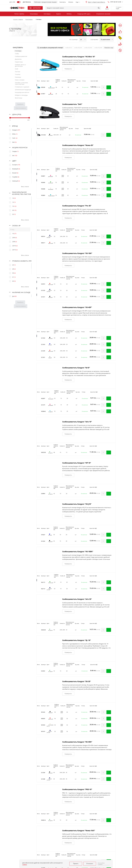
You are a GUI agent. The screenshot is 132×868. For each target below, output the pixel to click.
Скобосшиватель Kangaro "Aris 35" (77, 599)
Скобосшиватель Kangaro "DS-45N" (77, 742)
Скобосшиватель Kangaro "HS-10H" (77, 253)
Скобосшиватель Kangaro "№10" (76, 368)
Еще (77, 2)
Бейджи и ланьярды (21, 95)
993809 (43, 195)
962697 (43, 398)
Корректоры (19, 62)
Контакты (63, 2)
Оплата (71, 2)
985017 (43, 243)
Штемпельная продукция (23, 90)
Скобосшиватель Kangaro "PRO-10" (77, 789)
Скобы (17, 54)
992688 (43, 189)
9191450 (43, 135)
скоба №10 (69, 48)
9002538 (43, 452)
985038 (43, 87)
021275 (43, 405)
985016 (43, 236)
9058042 (43, 411)
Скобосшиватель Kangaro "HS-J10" (77, 504)
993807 (43, 176)
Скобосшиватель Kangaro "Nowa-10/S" (79, 831)
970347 (43, 535)
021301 (43, 357)
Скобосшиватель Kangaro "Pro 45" (77, 206)
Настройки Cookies (101, 864)
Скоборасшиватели (21, 56)
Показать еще (109, 48)
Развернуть (68, 69)
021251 (43, 297)
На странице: (74, 39)
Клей (16, 69)
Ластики (18, 72)
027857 (43, 94)
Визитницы (19, 98)
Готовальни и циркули (22, 87)
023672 (43, 284)
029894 (43, 494)
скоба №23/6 (78, 48)
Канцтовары (34, 14)
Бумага (59, 14)
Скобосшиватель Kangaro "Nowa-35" (78, 145)
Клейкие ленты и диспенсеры (20, 65)
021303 (43, 344)
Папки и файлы (19, 14)
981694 (43, 725)
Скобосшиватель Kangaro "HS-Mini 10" (79, 57)
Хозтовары (47, 14)
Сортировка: (94, 39)
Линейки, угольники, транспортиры (22, 83)
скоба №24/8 (98, 48)
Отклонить (90, 864)
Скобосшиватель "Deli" (72, 104)
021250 (43, 290)
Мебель (69, 14)
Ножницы (18, 77)
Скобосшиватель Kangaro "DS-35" (77, 681)
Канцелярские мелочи (22, 92)
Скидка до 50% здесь (84, 14)
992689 (43, 182)
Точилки (18, 74)
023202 (43, 671)
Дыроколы (18, 59)
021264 (43, 541)
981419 (43, 731)
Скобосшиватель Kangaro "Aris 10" (77, 422)
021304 (43, 338)
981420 (43, 712)
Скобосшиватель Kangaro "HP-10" (77, 463)
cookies (25, 865)
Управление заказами (103, 14)
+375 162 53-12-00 (114, 2)
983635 (43, 719)
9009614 (43, 820)
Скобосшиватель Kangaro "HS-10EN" (78, 552)
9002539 (43, 630)
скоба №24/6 (88, 48)
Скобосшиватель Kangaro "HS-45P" (77, 307)
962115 (43, 582)
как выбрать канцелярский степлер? (51, 48)
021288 (43, 779)
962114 (43, 589)
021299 (43, 351)
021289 (43, 773)
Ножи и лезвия (20, 80)
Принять (76, 864)
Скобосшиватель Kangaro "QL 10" (77, 640)
